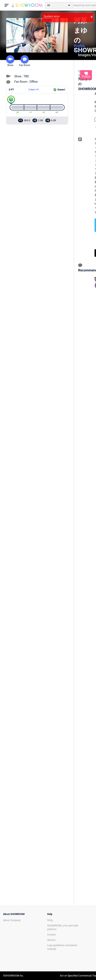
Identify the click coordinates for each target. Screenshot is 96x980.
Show (10, 61)
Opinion (51, 940)
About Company (12, 920)
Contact (51, 935)
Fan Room (25, 61)
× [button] (92, 17)
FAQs (50, 920)
